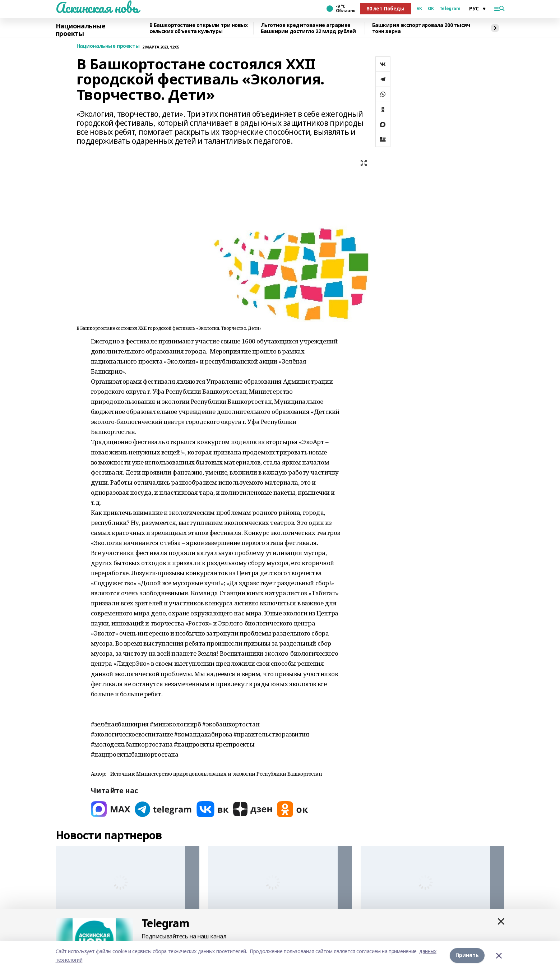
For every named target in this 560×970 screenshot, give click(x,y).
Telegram (450, 9)
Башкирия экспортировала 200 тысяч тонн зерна (421, 28)
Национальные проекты (81, 30)
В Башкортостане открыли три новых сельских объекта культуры (199, 28)
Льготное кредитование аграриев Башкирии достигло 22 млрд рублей (309, 28)
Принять (467, 955)
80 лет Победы (385, 8)
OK (431, 9)
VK (419, 9)
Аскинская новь (97, 8)
